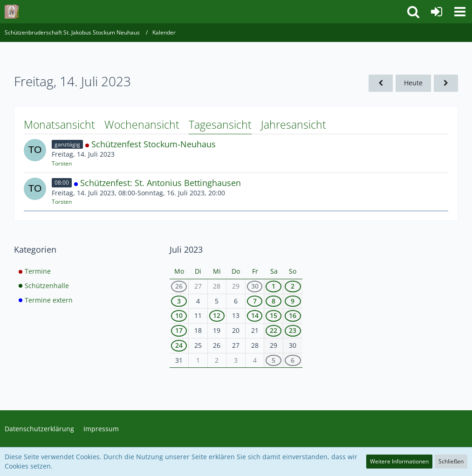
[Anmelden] (437, 12)
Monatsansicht (59, 124)
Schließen (451, 461)
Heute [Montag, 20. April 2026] (413, 83)
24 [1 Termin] (179, 345)
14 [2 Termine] (255, 315)
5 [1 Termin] (274, 360)
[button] (460, 12)
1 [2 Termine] (274, 286)
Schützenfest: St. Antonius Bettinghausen (161, 183)
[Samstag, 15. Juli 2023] (446, 83)
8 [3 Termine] (274, 301)
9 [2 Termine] (293, 301)
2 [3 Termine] (293, 286)
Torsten (62, 163)
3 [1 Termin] (179, 301)
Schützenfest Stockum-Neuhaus (154, 144)
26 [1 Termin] (179, 286)
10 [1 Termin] (179, 315)
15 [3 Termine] (274, 315)
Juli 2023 (186, 249)
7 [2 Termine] (255, 301)
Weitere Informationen (399, 461)
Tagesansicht (220, 124)
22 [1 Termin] (274, 330)
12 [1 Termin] (217, 315)
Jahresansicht (294, 124)
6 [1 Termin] (293, 360)
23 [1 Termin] (293, 330)
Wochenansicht (142, 124)
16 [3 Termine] (293, 315)
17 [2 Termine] (179, 330)
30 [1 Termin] (255, 286)
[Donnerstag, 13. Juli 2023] (381, 83)
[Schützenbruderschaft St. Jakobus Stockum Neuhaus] (12, 12)
